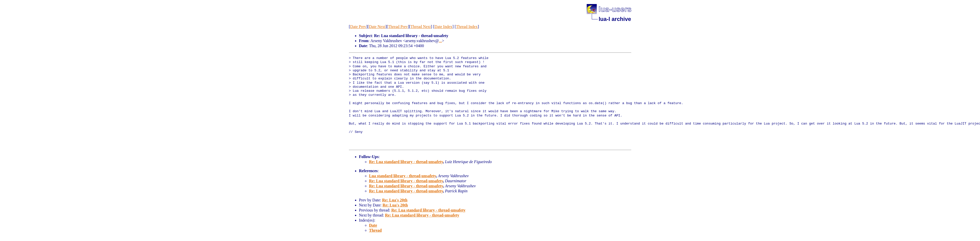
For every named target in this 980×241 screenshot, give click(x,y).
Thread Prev (398, 27)
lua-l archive (615, 19)
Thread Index (467, 27)
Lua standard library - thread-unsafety (403, 176)
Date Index (443, 27)
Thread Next (421, 27)
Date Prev (358, 27)
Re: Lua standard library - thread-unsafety (406, 162)
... (440, 41)
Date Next (377, 27)
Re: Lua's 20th (395, 200)
